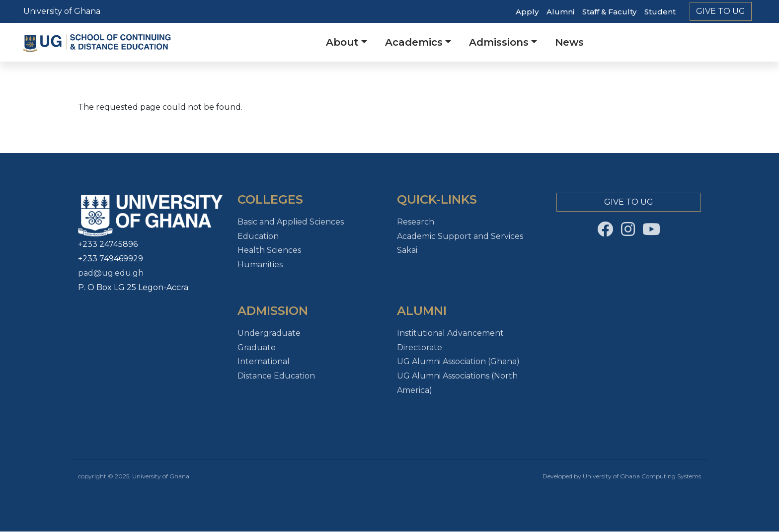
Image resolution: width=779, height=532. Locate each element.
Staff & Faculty (609, 12)
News (569, 42)
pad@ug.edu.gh (111, 273)
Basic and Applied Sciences (291, 222)
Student (660, 12)
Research (416, 222)
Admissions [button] (499, 42)
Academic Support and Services (460, 236)
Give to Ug (721, 11)
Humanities (260, 265)
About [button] (342, 42)
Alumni (560, 12)
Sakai (407, 250)
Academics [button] (414, 42)
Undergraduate (269, 333)
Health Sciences (269, 250)
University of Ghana (62, 11)
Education (258, 236)
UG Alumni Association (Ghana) (458, 361)
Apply (527, 12)
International (264, 361)
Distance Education (276, 376)
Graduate (257, 347)
